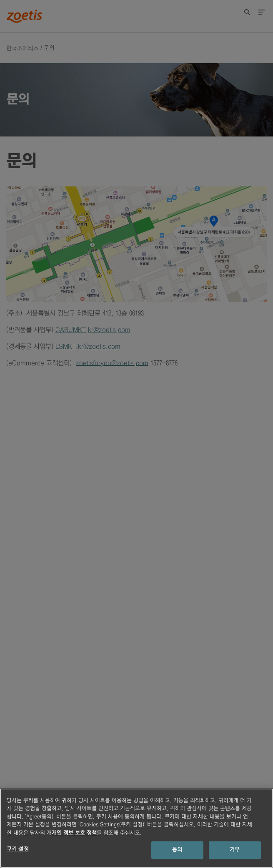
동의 (177, 850)
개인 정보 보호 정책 (74, 833)
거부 (235, 850)
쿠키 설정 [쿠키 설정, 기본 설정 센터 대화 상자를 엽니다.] (18, 849)
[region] (136, 828)
